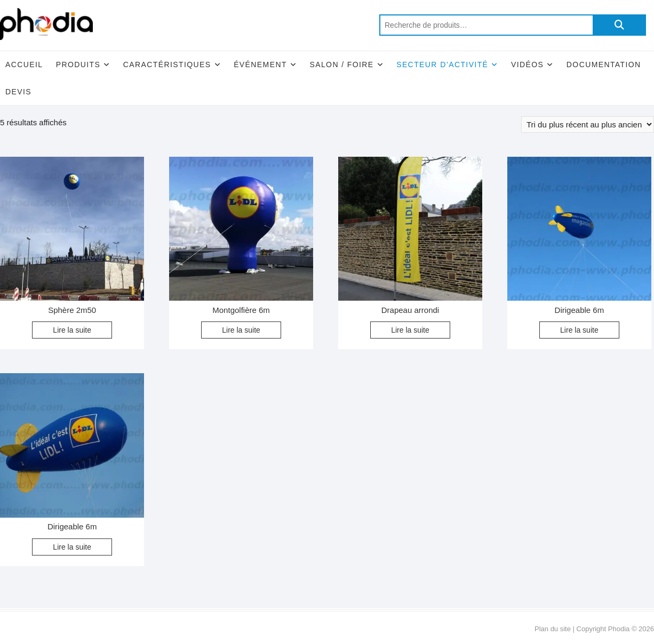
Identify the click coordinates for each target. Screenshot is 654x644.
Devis (18, 92)
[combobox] (486, 25)
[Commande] (588, 124)
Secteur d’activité (442, 65)
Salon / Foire (341, 65)
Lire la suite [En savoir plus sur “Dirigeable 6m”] (579, 330)
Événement (260, 65)
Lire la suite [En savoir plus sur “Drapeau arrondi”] (410, 330)
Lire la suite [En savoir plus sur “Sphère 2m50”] (72, 330)
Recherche (619, 25)
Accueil (24, 65)
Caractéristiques (167, 65)
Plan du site (553, 629)
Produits (78, 65)
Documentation (604, 65)
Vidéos (527, 65)
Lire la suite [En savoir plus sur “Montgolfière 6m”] (241, 330)
